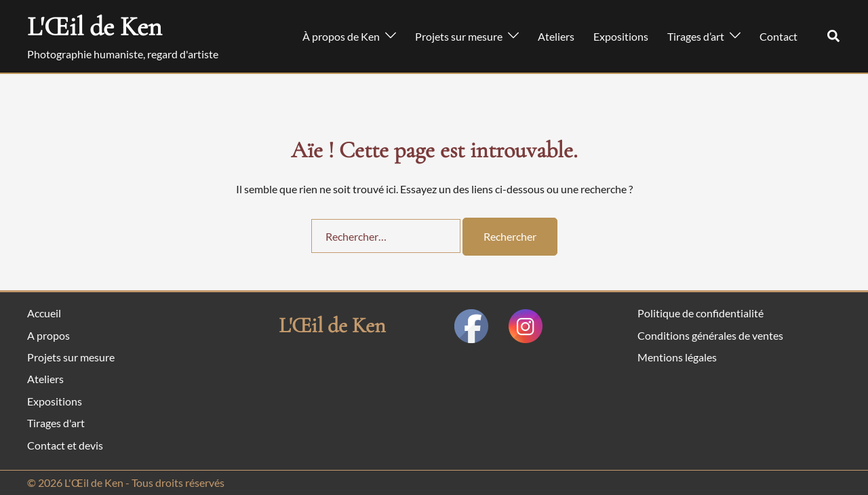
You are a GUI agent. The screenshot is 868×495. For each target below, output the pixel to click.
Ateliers (556, 36)
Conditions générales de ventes (710, 335)
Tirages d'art (56, 423)
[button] (834, 37)
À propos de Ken (341, 36)
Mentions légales (677, 357)
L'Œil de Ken (95, 26)
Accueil (44, 313)
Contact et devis (65, 445)
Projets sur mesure (459, 36)
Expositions (621, 36)
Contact (778, 36)
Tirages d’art (696, 36)
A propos (48, 335)
